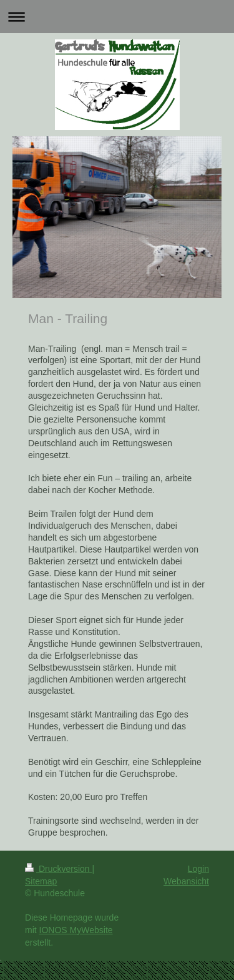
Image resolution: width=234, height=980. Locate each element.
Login (198, 869)
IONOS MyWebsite (76, 930)
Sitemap (41, 881)
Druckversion (58, 869)
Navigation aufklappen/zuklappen (117, 17)
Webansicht (186, 881)
